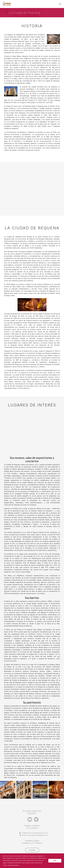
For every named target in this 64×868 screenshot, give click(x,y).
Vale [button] (55, 861)
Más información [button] (14, 865)
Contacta (32, 850)
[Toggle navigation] (60, 4)
